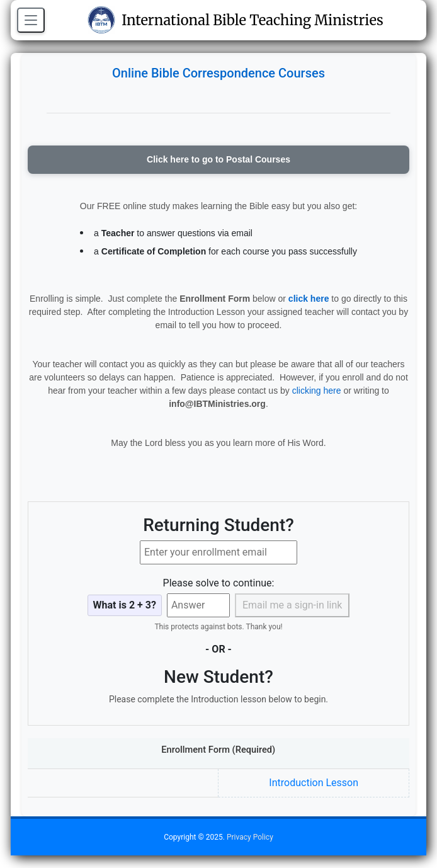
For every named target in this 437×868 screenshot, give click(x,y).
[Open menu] (31, 20)
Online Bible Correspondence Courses (219, 73)
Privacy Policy (250, 837)
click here (309, 299)
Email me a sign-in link (292, 605)
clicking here (317, 391)
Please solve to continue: (219, 583)
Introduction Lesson (314, 783)
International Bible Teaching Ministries (236, 20)
